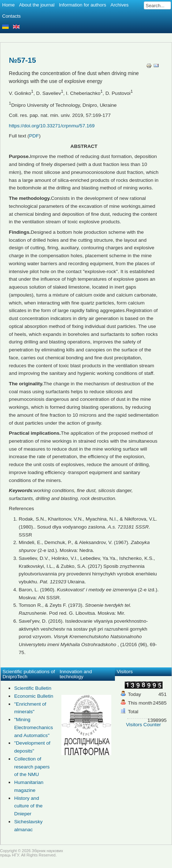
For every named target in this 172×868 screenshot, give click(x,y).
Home (8, 5)
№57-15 (23, 60)
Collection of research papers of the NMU (32, 767)
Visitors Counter (143, 725)
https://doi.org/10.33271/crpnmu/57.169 (52, 126)
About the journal (37, 5)
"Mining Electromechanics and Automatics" (33, 727)
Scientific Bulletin (33, 688)
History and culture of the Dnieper (28, 806)
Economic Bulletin (34, 696)
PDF (34, 136)
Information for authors (83, 5)
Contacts (11, 16)
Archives (120, 5)
